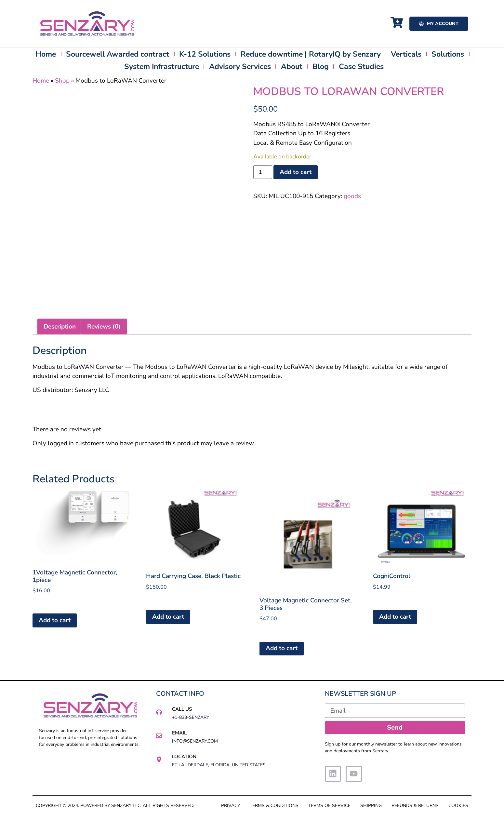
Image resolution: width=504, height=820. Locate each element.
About (292, 67)
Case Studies (361, 67)
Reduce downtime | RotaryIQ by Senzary (311, 54)
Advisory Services (240, 67)
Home (46, 54)
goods (352, 196)
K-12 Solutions (205, 54)
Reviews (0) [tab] (104, 327)
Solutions (448, 54)
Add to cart (296, 172)
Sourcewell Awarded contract (118, 54)
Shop (62, 81)
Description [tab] (60, 327)
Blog (321, 67)
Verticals (406, 54)
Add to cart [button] (55, 620)
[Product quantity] (263, 172)
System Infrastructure (162, 67)
